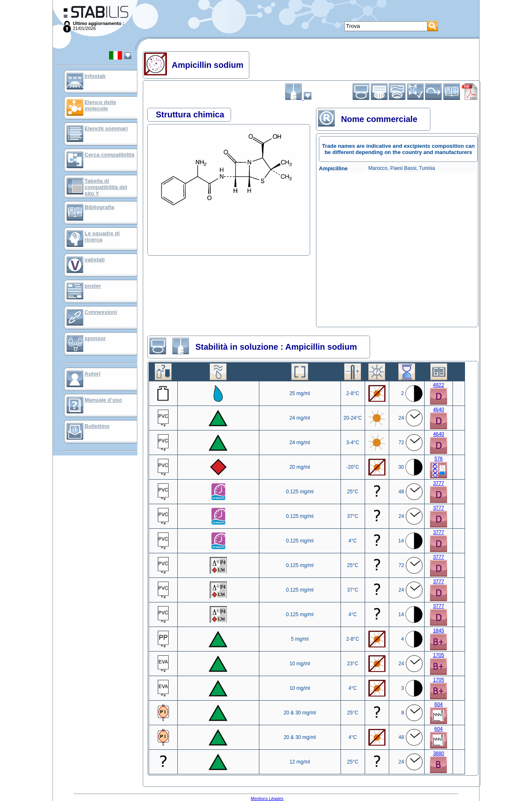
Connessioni (101, 312)
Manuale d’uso (103, 400)
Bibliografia (99, 207)
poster (93, 286)
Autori (92, 374)
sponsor (95, 338)
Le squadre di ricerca (102, 236)
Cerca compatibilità (109, 155)
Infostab (95, 76)
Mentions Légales (267, 799)
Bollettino (97, 426)
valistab (94, 260)
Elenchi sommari (106, 128)
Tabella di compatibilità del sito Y (106, 187)
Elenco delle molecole (100, 105)
